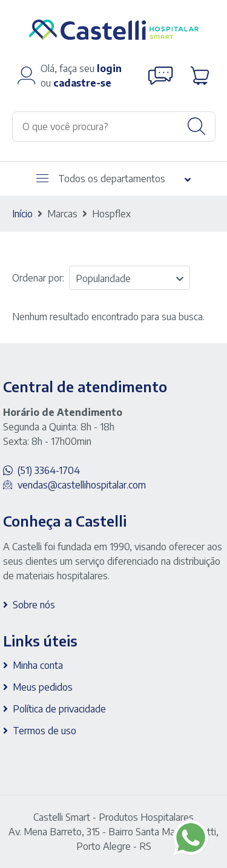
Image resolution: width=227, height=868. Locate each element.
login (109, 68)
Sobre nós (34, 605)
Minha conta (38, 665)
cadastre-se (82, 83)
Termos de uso (44, 731)
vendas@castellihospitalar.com (82, 485)
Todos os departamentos (101, 179)
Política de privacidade (59, 709)
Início (22, 214)
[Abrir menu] (42, 178)
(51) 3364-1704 (49, 470)
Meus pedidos (43, 687)
